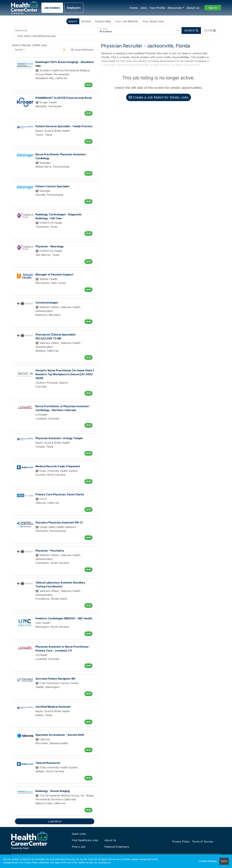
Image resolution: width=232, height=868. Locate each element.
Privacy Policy (181, 842)
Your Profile (157, 8)
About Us (193, 8)
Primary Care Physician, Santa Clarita (60, 494)
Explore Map (103, 21)
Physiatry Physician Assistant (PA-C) (59, 522)
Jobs (143, 8)
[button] (210, 31)
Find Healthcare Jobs (85, 840)
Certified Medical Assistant (53, 707)
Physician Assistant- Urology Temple (59, 438)
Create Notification (82, 50)
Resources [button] (175, 8)
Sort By (19, 50)
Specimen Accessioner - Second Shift (60, 735)
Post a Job (79, 847)
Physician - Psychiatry (50, 551)
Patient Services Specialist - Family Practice (64, 126)
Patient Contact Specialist (52, 186)
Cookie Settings (208, 861)
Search (73, 21)
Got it (224, 861)
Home (134, 8)
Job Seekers (52, 8)
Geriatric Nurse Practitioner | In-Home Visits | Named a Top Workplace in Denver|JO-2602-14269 (65, 374)
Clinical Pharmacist (48, 763)
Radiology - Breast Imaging (53, 791)
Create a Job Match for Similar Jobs (159, 97)
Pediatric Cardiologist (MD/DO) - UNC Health (64, 618)
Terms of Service (202, 842)
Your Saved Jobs (153, 21)
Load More (55, 821)
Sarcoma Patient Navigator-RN (55, 679)
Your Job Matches (127, 21)
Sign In (213, 8)
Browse (86, 21)
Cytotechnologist (47, 303)
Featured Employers (117, 847)
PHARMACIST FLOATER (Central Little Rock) (64, 98)
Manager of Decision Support (54, 274)
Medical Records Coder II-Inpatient (58, 466)
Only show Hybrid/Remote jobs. (37, 36)
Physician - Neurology (50, 246)
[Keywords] (56, 31)
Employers (74, 8)
